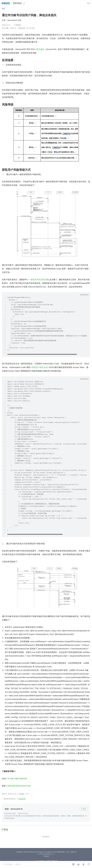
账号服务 (40, 49)
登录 (89, 3)
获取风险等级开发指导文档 (19, 786)
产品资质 (46, 856)
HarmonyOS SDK (14, 20)
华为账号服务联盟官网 (17, 779)
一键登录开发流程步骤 (38, 280)
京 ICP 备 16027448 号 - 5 (46, 854)
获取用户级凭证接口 (41, 367)
